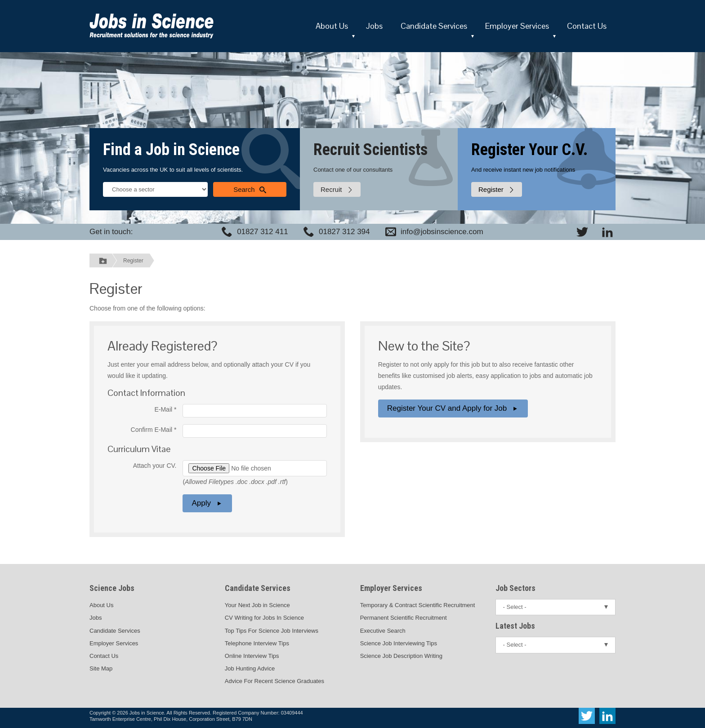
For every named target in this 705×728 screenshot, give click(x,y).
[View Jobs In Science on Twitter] (582, 232)
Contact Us (587, 26)
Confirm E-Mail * (154, 430)
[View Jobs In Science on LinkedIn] (607, 232)
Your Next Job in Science (257, 605)
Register (133, 261)
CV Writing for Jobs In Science (264, 618)
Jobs (374, 26)
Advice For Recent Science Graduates (274, 681)
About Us (332, 26)
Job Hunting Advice (250, 668)
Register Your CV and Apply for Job (453, 408)
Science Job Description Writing (401, 656)
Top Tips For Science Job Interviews (272, 631)
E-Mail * (165, 409)
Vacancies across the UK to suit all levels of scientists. (173, 170)
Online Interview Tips (252, 656)
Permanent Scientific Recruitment (404, 618)
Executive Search (383, 631)
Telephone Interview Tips (257, 643)
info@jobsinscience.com (442, 232)
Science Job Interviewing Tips (399, 643)
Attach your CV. (155, 466)
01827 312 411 (262, 232)
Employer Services (517, 26)
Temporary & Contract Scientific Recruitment (418, 605)
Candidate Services (434, 26)
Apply (207, 503)
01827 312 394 (344, 232)
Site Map (101, 668)
